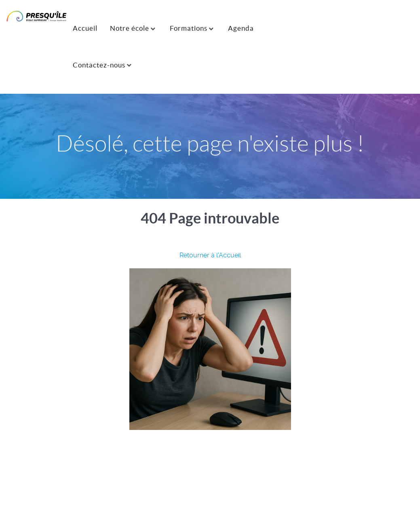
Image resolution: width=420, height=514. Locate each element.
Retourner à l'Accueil (210, 255)
